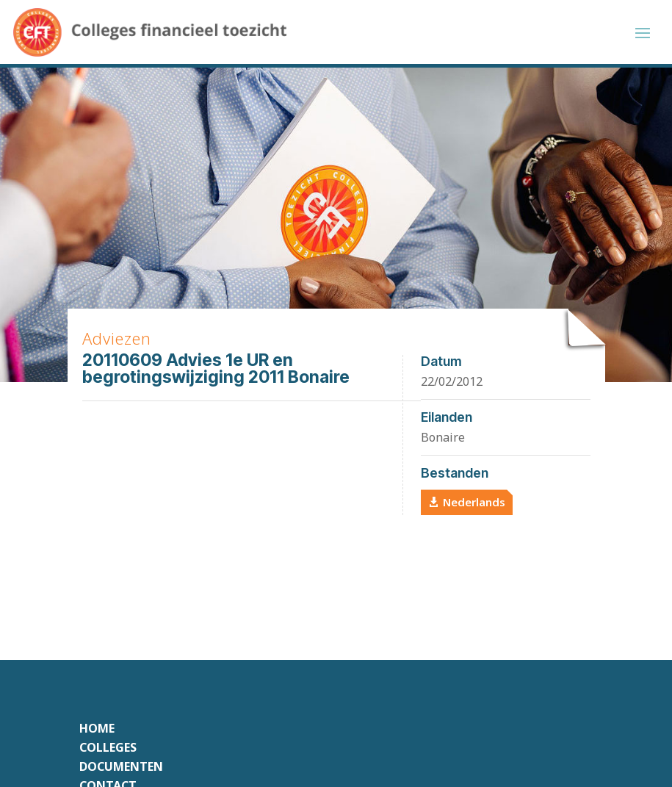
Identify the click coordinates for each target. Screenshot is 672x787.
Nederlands (474, 504)
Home (97, 731)
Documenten (121, 769)
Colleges (108, 750)
